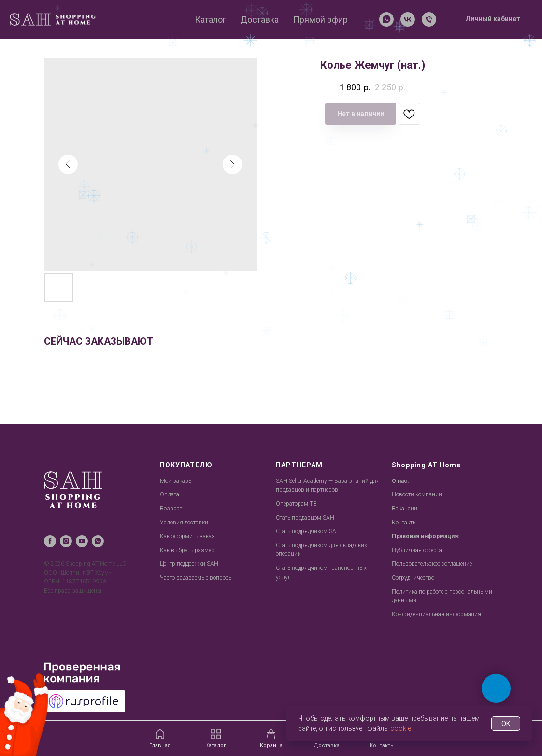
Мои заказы (176, 481)
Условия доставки (184, 523)
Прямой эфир (321, 20)
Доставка (260, 20)
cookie (401, 728)
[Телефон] (429, 19)
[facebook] (50, 541)
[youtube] (82, 541)
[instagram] (66, 541)
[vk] (408, 19)
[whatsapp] (386, 19)
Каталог (210, 20)
